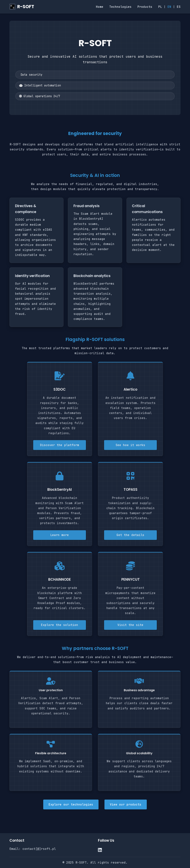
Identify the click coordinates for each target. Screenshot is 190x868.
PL (160, 7)
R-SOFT (26, 7)
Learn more (60, 537)
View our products (126, 804)
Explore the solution (60, 626)
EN (169, 7)
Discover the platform (60, 447)
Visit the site (130, 626)
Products (145, 7)
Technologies (120, 7)
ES (179, 7)
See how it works (130, 447)
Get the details (130, 537)
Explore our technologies (71, 804)
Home (100, 7)
